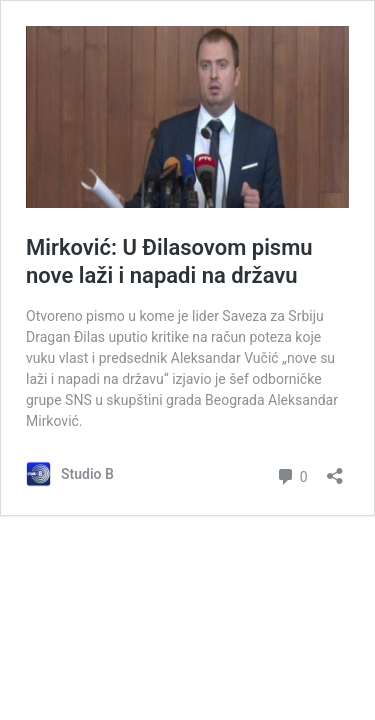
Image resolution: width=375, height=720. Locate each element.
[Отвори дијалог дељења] (335, 469)
